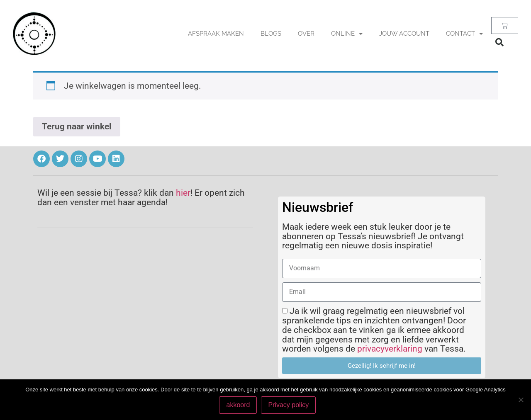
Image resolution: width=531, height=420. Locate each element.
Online (347, 34)
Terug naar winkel (77, 126)
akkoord (238, 405)
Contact (464, 34)
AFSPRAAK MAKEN (216, 34)
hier (183, 193)
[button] (499, 42)
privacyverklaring (390, 349)
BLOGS (271, 34)
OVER (306, 34)
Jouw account (404, 34)
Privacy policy (289, 405)
